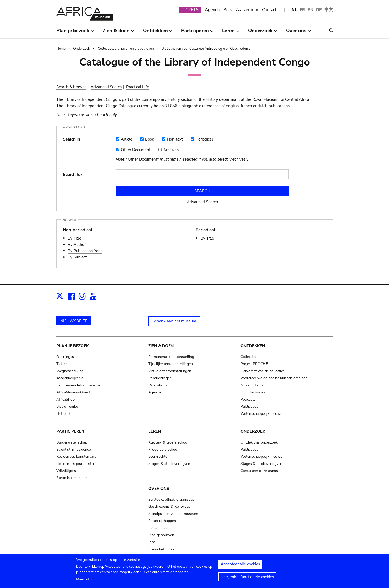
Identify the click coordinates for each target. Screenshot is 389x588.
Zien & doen (161, 346)
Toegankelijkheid (70, 378)
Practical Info (138, 87)
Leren (155, 431)
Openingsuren (68, 357)
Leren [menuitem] (231, 33)
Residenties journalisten (76, 464)
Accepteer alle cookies (240, 566)
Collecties (248, 357)
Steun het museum (72, 478)
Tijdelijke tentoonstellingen (171, 364)
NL (294, 10)
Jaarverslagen (159, 528)
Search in (72, 139)
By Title (74, 238)
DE (319, 10)
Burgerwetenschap (72, 442)
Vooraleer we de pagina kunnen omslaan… (275, 378)
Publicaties (249, 407)
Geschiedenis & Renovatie (169, 507)
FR (302, 10)
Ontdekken (253, 346)
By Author (77, 245)
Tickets (62, 364)
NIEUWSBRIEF (74, 321)
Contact (269, 10)
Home (61, 49)
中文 (329, 10)
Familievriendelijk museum (78, 385)
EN (311, 10)
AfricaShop (65, 399)
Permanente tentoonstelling (171, 357)
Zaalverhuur (247, 10)
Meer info (84, 581)
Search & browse (71, 87)
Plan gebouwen (161, 535)
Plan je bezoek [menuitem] (75, 33)
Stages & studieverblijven (169, 464)
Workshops (158, 385)
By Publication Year (85, 251)
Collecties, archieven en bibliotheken (126, 49)
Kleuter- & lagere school (168, 442)
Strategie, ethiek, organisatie (171, 499)
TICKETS (190, 10)
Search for (73, 175)
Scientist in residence (73, 449)
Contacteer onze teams (259, 471)
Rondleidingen (160, 378)
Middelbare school (163, 449)
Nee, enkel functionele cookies (247, 579)
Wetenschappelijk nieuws (261, 414)
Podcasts (248, 399)
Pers (228, 10)
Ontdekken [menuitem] (158, 33)
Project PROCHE (254, 364)
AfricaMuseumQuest (73, 392)
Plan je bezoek (73, 346)
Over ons (159, 489)
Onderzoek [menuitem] (263, 33)
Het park (63, 414)
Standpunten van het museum (173, 514)
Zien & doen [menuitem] (118, 33)
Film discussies (253, 392)
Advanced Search (106, 87)
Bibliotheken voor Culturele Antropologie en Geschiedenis (206, 49)
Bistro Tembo (67, 407)
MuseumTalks (252, 385)
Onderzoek (82, 49)
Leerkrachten (159, 457)
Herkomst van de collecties (263, 371)
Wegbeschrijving (70, 371)
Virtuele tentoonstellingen (170, 371)
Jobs (152, 542)
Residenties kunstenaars (76, 457)
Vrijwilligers (66, 471)
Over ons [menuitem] (299, 33)
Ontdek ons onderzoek (259, 442)
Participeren (70, 431)
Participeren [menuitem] (197, 33)
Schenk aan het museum (174, 321)
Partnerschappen (162, 521)
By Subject (77, 257)
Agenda (212, 10)
